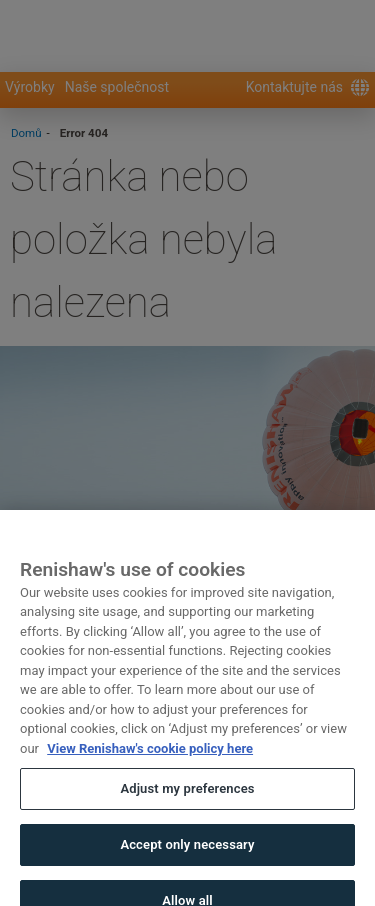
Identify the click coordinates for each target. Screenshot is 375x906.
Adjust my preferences (187, 796)
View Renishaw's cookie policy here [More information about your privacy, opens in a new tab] (150, 755)
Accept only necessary (187, 851)
